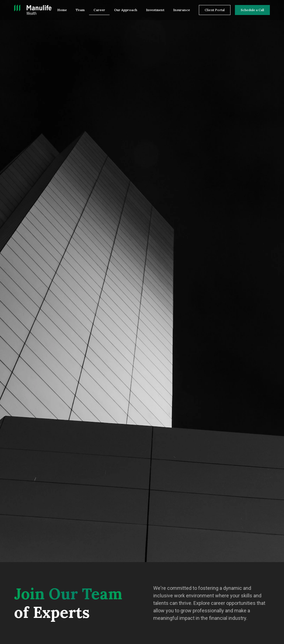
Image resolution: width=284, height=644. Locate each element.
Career (99, 10)
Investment (155, 10)
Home (62, 10)
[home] (33, 10)
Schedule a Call (252, 10)
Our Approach (126, 10)
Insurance (182, 10)
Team (80, 10)
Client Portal (215, 10)
